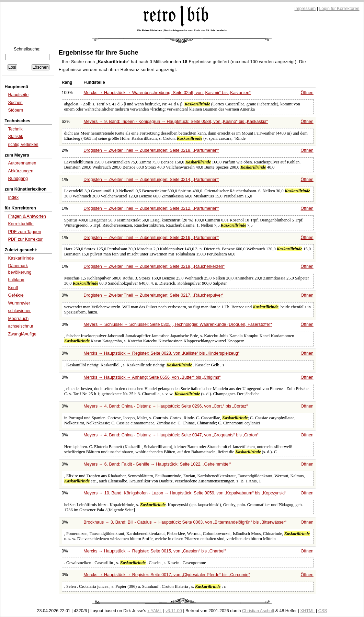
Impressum (305, 9)
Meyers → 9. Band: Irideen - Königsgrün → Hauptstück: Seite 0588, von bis (175, 122)
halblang (16, 280)
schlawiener (19, 311)
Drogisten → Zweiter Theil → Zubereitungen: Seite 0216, (151, 238)
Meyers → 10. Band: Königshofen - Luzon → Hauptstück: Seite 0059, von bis (185, 493)
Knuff (13, 288)
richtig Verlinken (23, 145)
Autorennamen (22, 163)
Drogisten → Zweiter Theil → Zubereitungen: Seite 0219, (154, 266)
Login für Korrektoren (339, 9)
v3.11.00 (174, 611)
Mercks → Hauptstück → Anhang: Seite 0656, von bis (152, 377)
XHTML (307, 611)
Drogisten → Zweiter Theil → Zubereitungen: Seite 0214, (151, 180)
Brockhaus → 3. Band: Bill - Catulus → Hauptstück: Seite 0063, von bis (185, 522)
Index (13, 197)
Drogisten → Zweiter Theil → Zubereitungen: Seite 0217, (153, 295)
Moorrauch (18, 319)
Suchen (15, 103)
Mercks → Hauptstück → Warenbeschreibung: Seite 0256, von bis (167, 93)
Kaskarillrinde (21, 258)
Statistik (15, 137)
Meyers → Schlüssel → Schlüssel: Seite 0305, (178, 324)
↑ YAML (155, 611)
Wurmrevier (19, 303)
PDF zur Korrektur (25, 239)
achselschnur (21, 326)
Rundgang (18, 179)
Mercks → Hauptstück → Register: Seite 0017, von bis (167, 575)
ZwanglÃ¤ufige (22, 334)
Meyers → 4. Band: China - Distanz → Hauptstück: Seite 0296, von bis (166, 406)
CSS (323, 611)
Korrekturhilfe (21, 224)
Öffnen (307, 93)
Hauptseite (18, 95)
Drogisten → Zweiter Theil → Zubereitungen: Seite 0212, (151, 208)
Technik (15, 129)
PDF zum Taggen (24, 232)
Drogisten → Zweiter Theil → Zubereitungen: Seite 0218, (151, 150)
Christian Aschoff (258, 611)
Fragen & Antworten (27, 216)
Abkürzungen (21, 171)
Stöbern (15, 110)
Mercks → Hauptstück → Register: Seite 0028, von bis (161, 353)
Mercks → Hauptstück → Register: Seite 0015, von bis (155, 551)
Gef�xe (16, 295)
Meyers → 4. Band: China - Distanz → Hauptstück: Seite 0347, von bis (171, 435)
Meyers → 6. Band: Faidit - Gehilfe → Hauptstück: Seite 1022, (157, 464)
